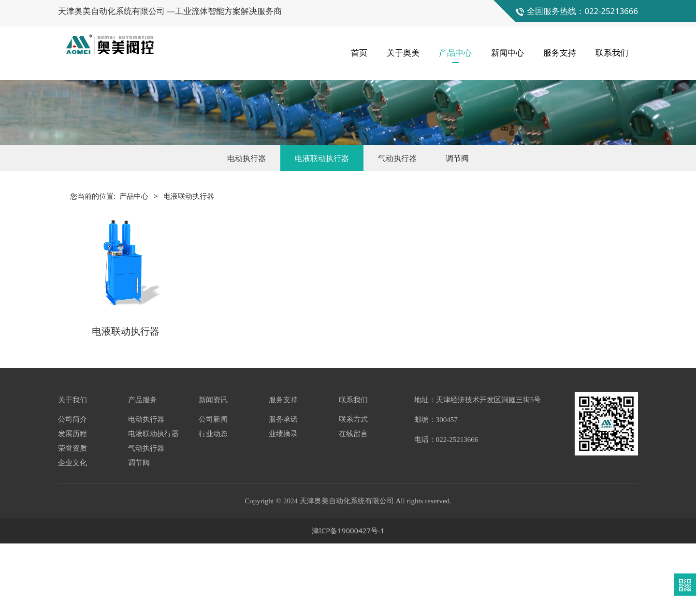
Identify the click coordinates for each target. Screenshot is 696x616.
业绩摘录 (283, 506)
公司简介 (72, 491)
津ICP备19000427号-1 (348, 603)
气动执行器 (397, 233)
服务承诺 (283, 491)
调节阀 (457, 233)
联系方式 (353, 491)
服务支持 (560, 48)
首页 (359, 48)
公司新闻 (213, 491)
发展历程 (72, 506)
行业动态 (213, 506)
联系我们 (612, 48)
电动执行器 (246, 233)
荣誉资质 (72, 520)
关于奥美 (403, 48)
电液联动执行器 (322, 233)
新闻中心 (507, 48)
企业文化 (72, 535)
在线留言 (353, 506)
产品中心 (455, 48)
